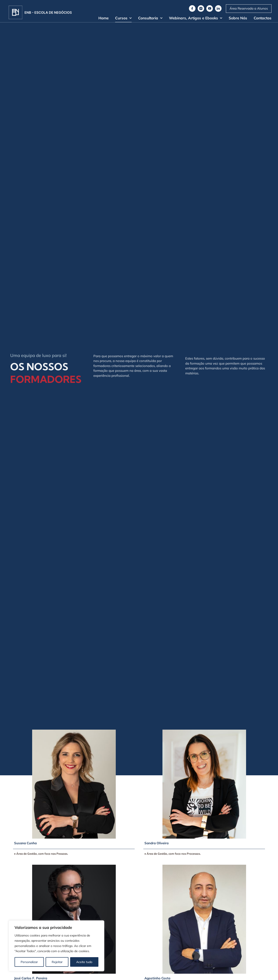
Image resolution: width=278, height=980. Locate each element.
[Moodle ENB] (249, 9)
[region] (56, 946)
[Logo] (40, 7)
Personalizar (29, 962)
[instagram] (201, 8)
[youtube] (210, 8)
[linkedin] (218, 8)
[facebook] (192, 8)
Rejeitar (57, 962)
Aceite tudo (84, 962)
